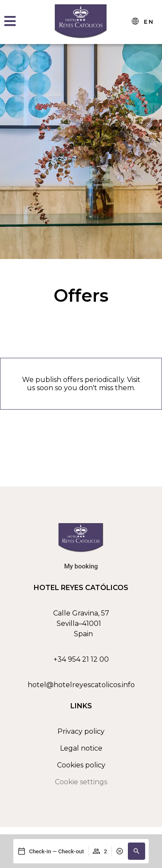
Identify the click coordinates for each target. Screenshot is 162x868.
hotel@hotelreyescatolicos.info (81, 685)
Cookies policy (81, 765)
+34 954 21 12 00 (81, 659)
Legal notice (81, 748)
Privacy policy (81, 731)
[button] (137, 851)
